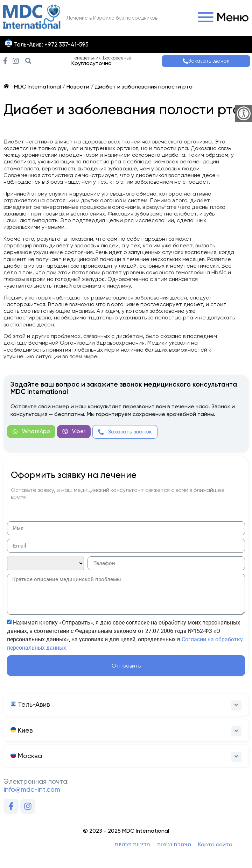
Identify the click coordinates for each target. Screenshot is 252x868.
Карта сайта (215, 844)
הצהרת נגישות (174, 844)
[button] (221, 18)
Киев (22, 730)
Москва (26, 756)
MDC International (37, 87)
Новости (78, 87)
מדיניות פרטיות (132, 844)
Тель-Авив (30, 704)
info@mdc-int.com (32, 789)
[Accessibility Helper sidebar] (244, 113)
